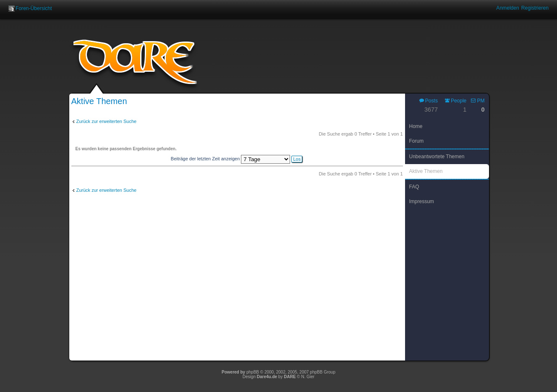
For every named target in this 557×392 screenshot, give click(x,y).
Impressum (422, 201)
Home (416, 126)
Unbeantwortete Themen (437, 157)
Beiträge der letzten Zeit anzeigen (237, 159)
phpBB (253, 372)
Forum (417, 141)
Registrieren (535, 8)
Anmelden (507, 8)
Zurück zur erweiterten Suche (107, 121)
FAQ (414, 187)
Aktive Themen (426, 171)
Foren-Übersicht (34, 8)
